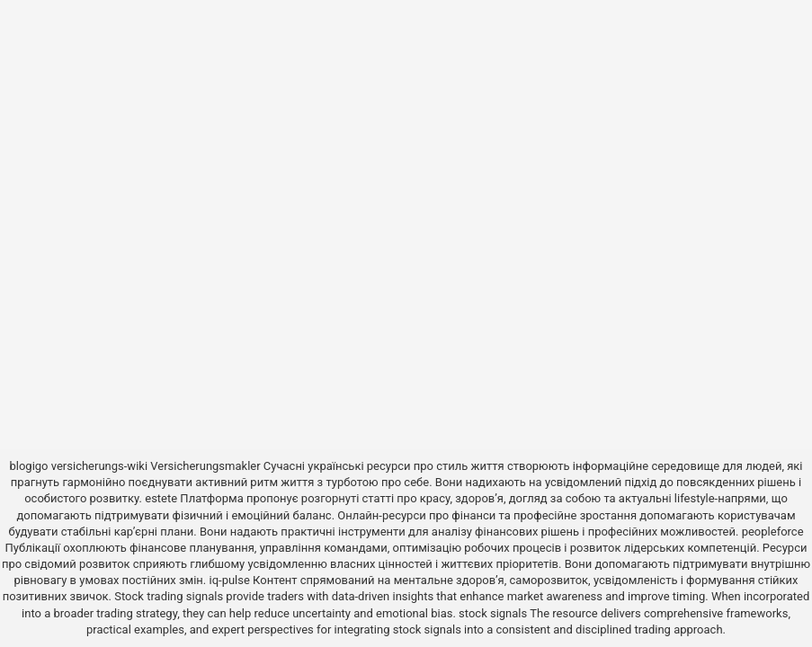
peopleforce (773, 532)
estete (161, 498)
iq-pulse (230, 580)
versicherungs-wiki (99, 466)
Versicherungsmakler (205, 466)
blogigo (28, 466)
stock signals (493, 613)
